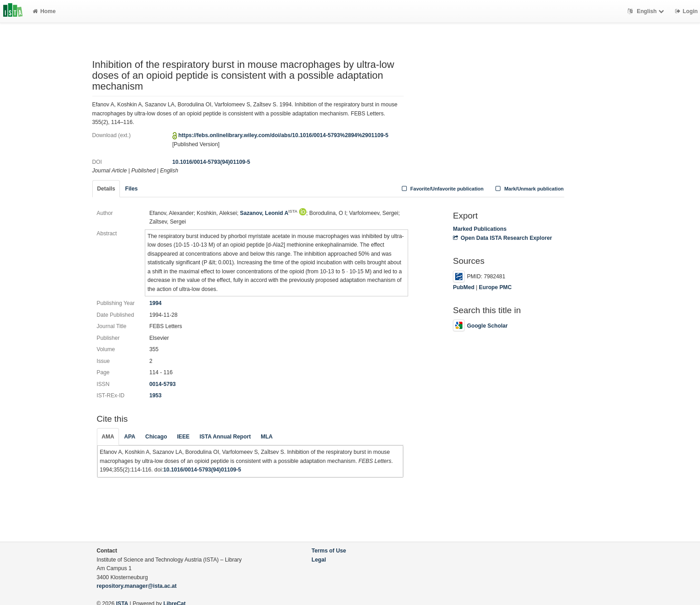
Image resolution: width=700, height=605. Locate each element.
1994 (155, 303)
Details (106, 189)
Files (131, 189)
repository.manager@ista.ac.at (137, 586)
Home (44, 11)
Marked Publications (480, 229)
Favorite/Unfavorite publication (442, 189)
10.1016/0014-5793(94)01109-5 (211, 162)
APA (130, 437)
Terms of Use (329, 551)
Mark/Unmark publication (529, 189)
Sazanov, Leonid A (269, 213)
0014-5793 (162, 384)
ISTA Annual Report (225, 437)
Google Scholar (480, 326)
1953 (155, 395)
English (647, 11)
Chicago (156, 437)
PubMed (464, 287)
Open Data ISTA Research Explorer (502, 238)
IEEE (183, 437)
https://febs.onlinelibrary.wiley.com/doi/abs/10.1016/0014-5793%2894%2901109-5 (283, 135)
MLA (267, 437)
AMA (108, 437)
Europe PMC (495, 287)
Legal (319, 560)
